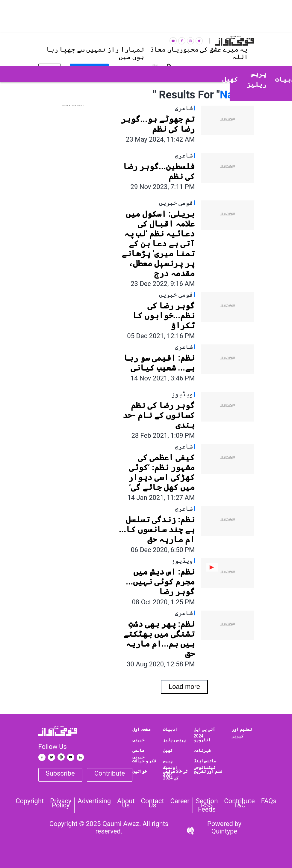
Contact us (153, 803)
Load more (184, 687)
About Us (126, 803)
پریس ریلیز (174, 740)
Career (180, 801)
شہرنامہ (202, 750)
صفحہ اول (141, 729)
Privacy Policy (61, 803)
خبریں (138, 740)
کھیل (168, 750)
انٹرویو (202, 740)
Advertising (94, 801)
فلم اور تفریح (208, 771)
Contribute (110, 773)
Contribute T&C (239, 803)
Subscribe (60, 773)
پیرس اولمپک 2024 (170, 768)
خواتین (140, 771)
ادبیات (170, 729)
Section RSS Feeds (207, 805)
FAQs (269, 801)
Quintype (224, 831)
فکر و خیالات (144, 761)
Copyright (30, 801)
